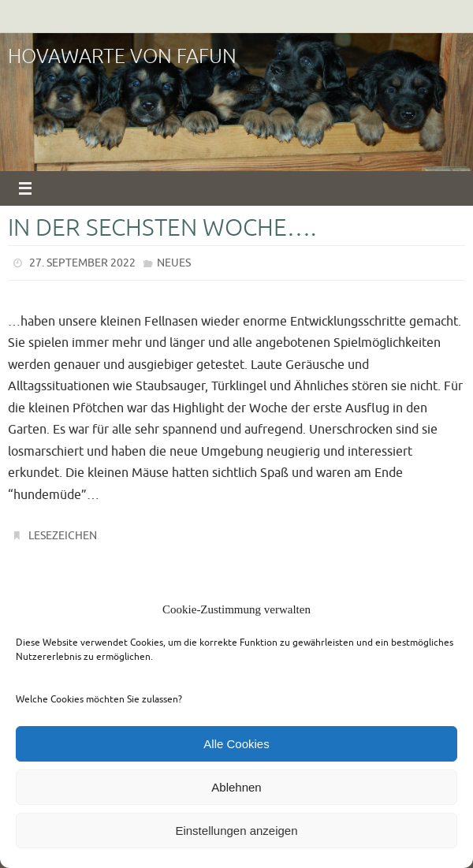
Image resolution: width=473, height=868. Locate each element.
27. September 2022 (82, 263)
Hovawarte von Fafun (122, 57)
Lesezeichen (63, 536)
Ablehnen (236, 787)
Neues (174, 263)
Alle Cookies (236, 744)
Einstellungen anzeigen (236, 831)
